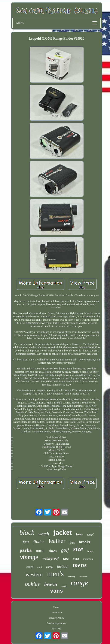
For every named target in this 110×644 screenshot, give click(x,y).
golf (65, 550)
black (27, 532)
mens (80, 565)
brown (51, 584)
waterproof (51, 558)
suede (64, 586)
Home (56, 607)
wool (90, 534)
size (78, 549)
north (40, 551)
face (26, 542)
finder (39, 542)
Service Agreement (56, 623)
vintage (29, 557)
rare (66, 559)
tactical (63, 566)
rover (30, 567)
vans (56, 591)
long (79, 534)
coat (40, 567)
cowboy (72, 577)
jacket (62, 532)
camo (49, 567)
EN (54, 629)
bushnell (84, 577)
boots (90, 551)
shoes (53, 551)
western (34, 575)
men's (55, 574)
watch (44, 534)
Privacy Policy (56, 618)
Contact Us (56, 613)
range (79, 583)
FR (59, 629)
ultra (76, 559)
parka (26, 550)
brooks (85, 542)
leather (57, 541)
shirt (72, 543)
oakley (33, 584)
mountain (88, 559)
